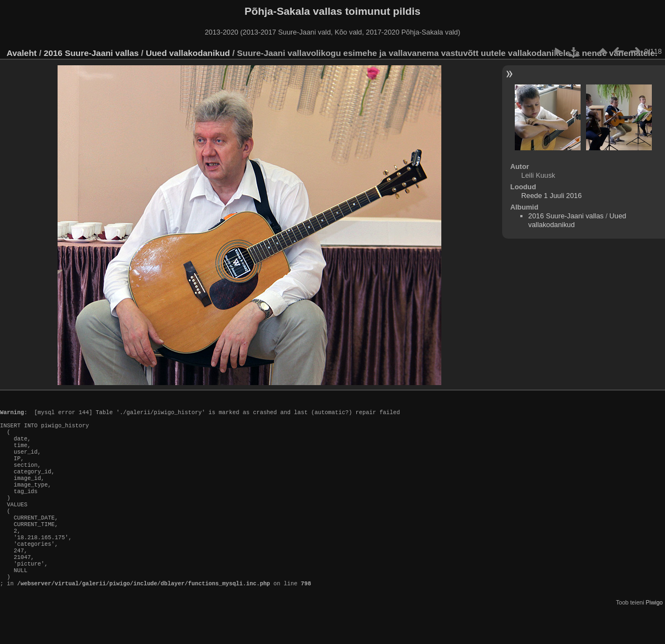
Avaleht (22, 53)
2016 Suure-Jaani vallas (91, 53)
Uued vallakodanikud (188, 53)
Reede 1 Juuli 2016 (552, 196)
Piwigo (654, 635)
